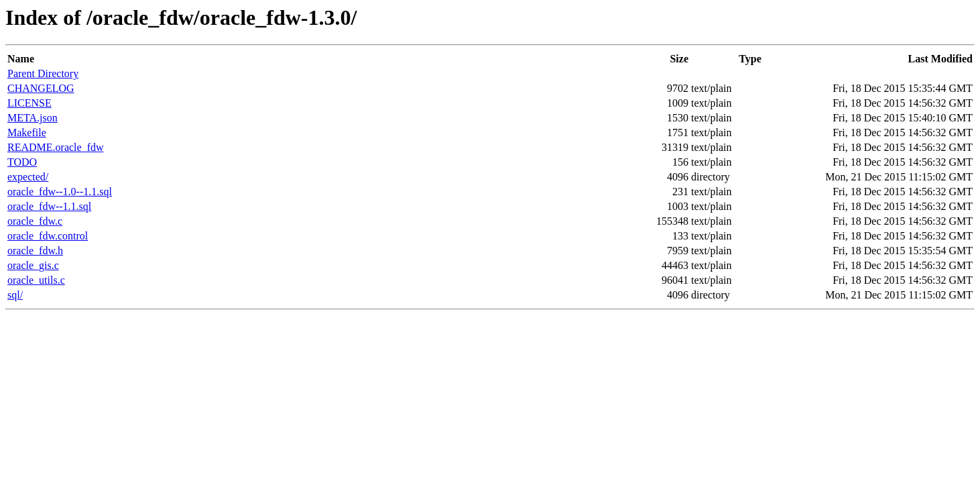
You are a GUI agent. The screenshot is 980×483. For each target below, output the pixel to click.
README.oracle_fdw (56, 147)
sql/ (15, 295)
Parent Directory (43, 73)
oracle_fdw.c (35, 221)
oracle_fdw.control (48, 236)
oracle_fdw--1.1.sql (49, 206)
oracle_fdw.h (35, 251)
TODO (22, 162)
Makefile (27, 132)
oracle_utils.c (36, 280)
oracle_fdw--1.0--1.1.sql (60, 192)
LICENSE (29, 103)
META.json (33, 118)
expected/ (28, 177)
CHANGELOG (41, 88)
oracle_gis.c (33, 265)
